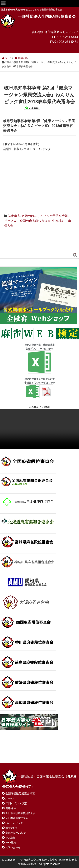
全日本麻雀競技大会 (17, 818)
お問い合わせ (32, 751)
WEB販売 (11, 842)
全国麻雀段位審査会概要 (20, 793)
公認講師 (10, 838)
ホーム (11, 751)
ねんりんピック (14, 823)
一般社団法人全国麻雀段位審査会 (47, 16)
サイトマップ (57, 751)
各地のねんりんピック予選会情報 (45, 216)
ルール (9, 798)
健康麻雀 (14, 216)
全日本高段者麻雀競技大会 (20, 813)
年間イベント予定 (16, 803)
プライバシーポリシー (20, 755)
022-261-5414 (68, 37)
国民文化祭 (12, 828)
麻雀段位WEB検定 (16, 833)
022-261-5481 (68, 42)
